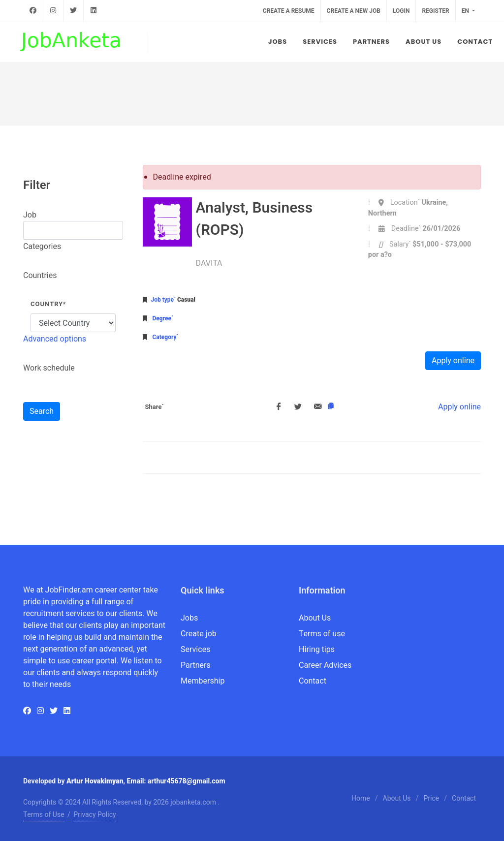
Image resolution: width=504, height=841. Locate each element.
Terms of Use (44, 815)
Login (401, 11)
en (466, 11)
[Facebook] (279, 407)
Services (195, 650)
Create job (199, 634)
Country (48, 304)
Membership (203, 681)
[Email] (318, 407)
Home (361, 798)
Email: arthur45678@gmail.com (176, 781)
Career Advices (325, 665)
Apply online (453, 361)
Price (431, 798)
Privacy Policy (94, 815)
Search (42, 411)
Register (435, 11)
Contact (313, 681)
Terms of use (322, 634)
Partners (196, 665)
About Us (315, 618)
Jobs (189, 618)
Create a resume (289, 11)
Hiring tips (317, 650)
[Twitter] (298, 407)
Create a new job (354, 11)
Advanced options (55, 339)
